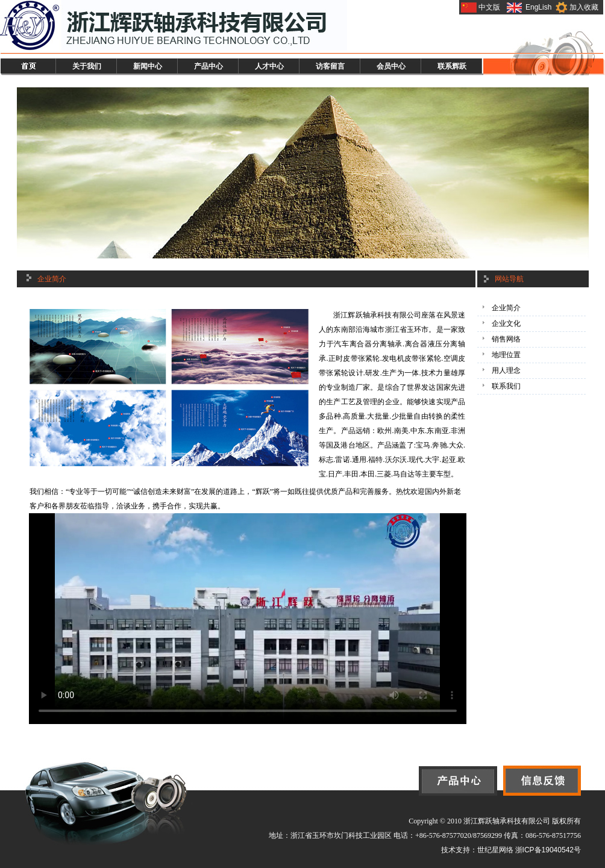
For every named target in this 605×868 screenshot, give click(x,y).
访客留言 (330, 66)
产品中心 (208, 66)
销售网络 (506, 339)
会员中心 (391, 66)
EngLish (538, 7)
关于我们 (87, 66)
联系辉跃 (452, 66)
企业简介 (506, 308)
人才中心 (269, 66)
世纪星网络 (495, 850)
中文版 (489, 7)
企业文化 (506, 323)
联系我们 (506, 386)
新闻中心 (148, 66)
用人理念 (506, 370)
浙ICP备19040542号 (548, 850)
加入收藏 (584, 7)
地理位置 (506, 355)
